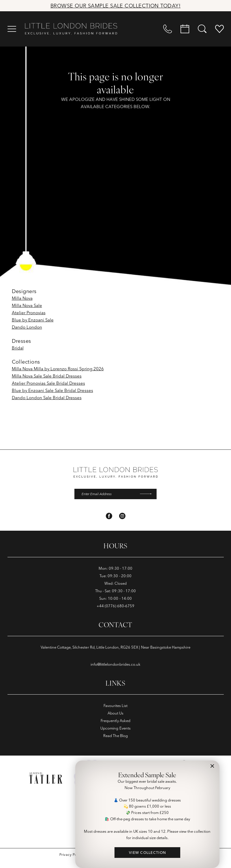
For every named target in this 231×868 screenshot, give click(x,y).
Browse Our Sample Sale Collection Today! (115, 6)
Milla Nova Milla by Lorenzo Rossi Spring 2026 (58, 369)
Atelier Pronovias (29, 313)
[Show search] (202, 29)
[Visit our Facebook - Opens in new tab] (109, 517)
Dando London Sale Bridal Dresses (47, 398)
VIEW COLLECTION (148, 852)
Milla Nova (22, 298)
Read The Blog (115, 736)
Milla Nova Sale (27, 305)
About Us (115, 714)
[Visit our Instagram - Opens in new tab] (122, 517)
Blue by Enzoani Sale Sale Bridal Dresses (52, 390)
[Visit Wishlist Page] (219, 29)
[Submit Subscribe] (147, 494)
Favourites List (116, 706)
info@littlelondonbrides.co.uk (116, 665)
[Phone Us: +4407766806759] (168, 29)
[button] (12, 29)
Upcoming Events (115, 729)
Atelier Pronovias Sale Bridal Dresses (48, 383)
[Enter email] (115, 494)
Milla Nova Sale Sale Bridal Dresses (47, 376)
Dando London (27, 327)
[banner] (71, 29)
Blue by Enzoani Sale (33, 320)
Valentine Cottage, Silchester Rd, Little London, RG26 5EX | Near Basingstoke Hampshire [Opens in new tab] (116, 648)
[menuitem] (12, 29)
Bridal (18, 348)
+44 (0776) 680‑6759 (116, 606)
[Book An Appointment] (185, 29)
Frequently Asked (115, 721)
